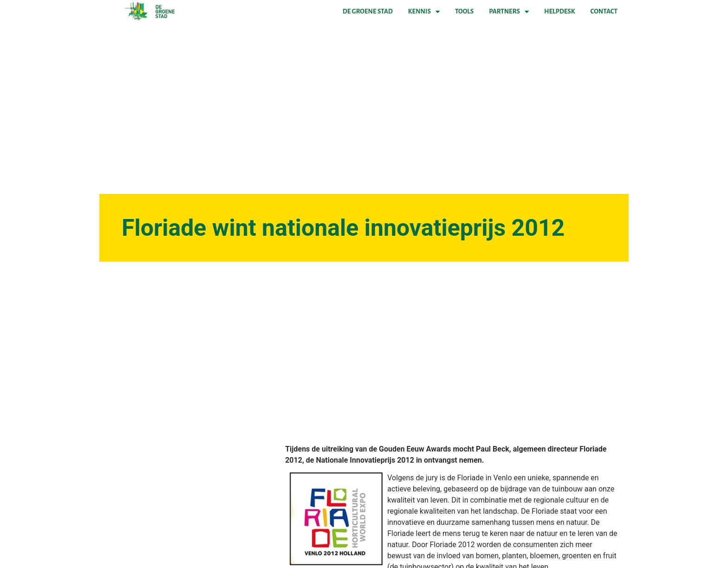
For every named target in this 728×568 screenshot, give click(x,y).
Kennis (424, 12)
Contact (604, 11)
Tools (464, 11)
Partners (509, 12)
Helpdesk (559, 11)
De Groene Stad (368, 11)
